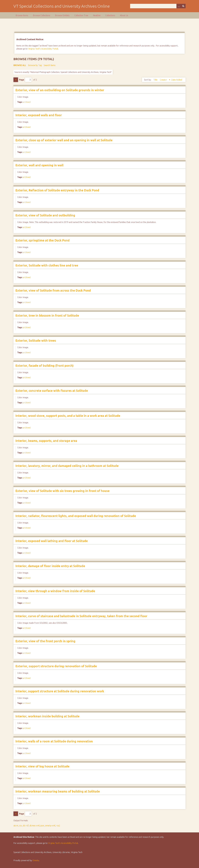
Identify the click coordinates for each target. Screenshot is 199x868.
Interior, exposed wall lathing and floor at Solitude (52, 541)
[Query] (158, 6)
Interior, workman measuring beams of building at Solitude (58, 791)
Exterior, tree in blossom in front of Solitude (47, 316)
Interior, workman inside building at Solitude (47, 716)
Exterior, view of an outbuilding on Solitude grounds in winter (60, 90)
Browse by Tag (35, 65)
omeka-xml (50, 826)
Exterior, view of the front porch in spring (45, 641)
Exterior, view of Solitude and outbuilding (45, 215)
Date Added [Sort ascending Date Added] (177, 80)
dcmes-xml (35, 826)
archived (27, 102)
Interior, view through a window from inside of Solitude (55, 591)
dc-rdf (26, 826)
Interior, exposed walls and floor (39, 115)
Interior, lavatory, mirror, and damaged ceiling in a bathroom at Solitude (67, 466)
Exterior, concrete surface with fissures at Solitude (52, 391)
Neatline (97, 15)
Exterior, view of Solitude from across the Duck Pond (53, 290)
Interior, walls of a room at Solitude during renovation (54, 741)
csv (21, 826)
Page (25, 80)
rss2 (58, 826)
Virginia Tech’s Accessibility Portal (63, 843)
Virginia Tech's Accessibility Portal (43, 49)
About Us (124, 15)
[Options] (179, 6)
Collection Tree (81, 15)
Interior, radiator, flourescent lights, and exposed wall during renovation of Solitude (76, 516)
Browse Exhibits (62, 15)
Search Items (50, 65)
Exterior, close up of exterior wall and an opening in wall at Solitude (64, 140)
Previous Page (16, 80)
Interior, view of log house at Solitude (42, 766)
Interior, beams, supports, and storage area (46, 441)
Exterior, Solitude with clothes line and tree (47, 265)
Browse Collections (42, 15)
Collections (110, 15)
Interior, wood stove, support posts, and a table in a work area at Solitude (68, 416)
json (42, 826)
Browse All (20, 65)
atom (16, 826)
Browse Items (22, 15)
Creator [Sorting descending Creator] (164, 80)
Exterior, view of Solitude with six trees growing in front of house (63, 491)
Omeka (36, 860)
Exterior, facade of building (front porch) (44, 366)
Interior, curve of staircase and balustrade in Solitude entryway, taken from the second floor (81, 616)
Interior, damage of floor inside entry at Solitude (50, 566)
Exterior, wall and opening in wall (39, 165)
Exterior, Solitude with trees (36, 341)
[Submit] (183, 6)
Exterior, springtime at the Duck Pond (43, 240)
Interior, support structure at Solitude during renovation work (60, 691)
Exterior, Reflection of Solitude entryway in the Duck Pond (57, 190)
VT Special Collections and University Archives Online (62, 6)
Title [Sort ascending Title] (156, 80)
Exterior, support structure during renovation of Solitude (56, 666)
